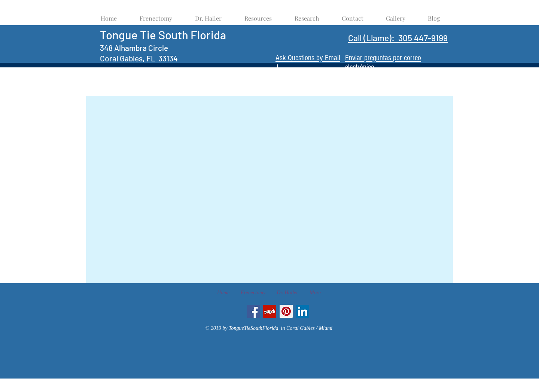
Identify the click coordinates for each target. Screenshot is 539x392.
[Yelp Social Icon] (270, 311)
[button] (258, 15)
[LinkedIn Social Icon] (303, 311)
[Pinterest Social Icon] (286, 311)
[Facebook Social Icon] (253, 311)
